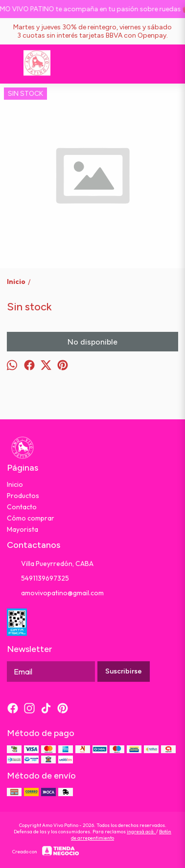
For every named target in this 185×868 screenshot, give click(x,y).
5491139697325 (38, 579)
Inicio (15, 484)
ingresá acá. (141, 832)
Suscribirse (124, 671)
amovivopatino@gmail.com (55, 593)
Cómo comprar (31, 518)
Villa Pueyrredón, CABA (50, 564)
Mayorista (23, 529)
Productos (23, 496)
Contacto (22, 507)
